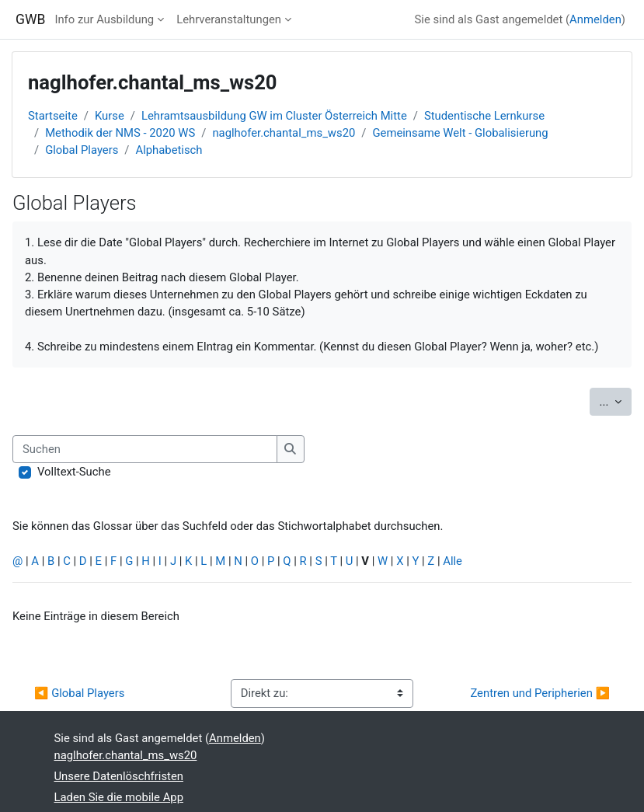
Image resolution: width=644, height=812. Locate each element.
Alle (453, 561)
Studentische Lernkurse (484, 116)
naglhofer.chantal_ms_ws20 (284, 133)
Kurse (110, 116)
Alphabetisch (169, 150)
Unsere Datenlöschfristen (119, 776)
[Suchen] (145, 449)
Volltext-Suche (74, 472)
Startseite (53, 116)
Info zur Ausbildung (104, 19)
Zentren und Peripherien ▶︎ (540, 693)
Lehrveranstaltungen (229, 19)
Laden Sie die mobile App (119, 797)
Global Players (82, 150)
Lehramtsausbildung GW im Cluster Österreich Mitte (274, 116)
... (616, 401)
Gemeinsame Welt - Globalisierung (460, 133)
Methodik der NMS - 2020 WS (120, 133)
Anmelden (595, 19)
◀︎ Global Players (79, 693)
